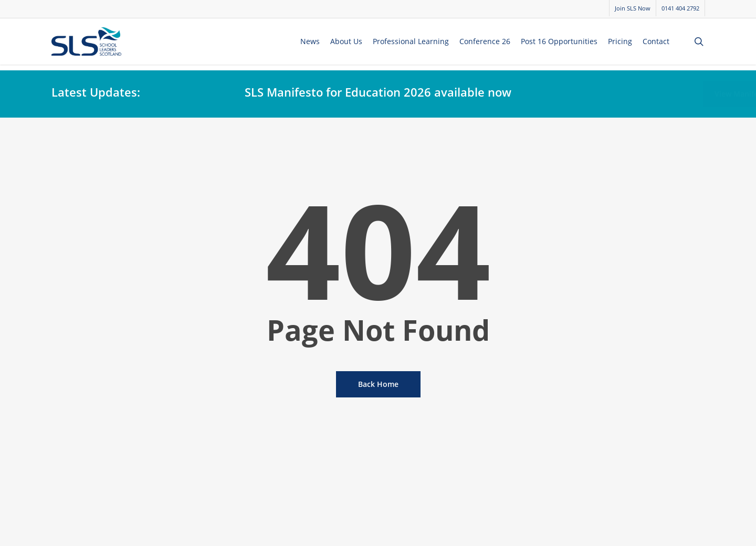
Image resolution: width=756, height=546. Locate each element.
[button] (669, 94)
